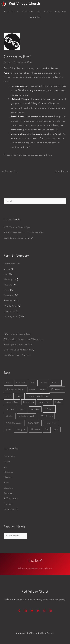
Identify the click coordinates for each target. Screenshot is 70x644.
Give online (35, 17)
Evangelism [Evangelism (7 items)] (57, 390)
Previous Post (10, 172)
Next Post (62, 172)
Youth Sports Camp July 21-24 (18, 238)
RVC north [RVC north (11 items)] (34, 423)
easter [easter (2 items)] (43, 390)
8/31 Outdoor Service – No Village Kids (23, 233)
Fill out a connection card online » (35, 569)
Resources (9, 301)
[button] (11, 12)
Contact (48, 12)
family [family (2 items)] (20, 396)
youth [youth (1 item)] (56, 430)
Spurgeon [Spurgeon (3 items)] (21, 430)
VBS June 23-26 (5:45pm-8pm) (19, 350)
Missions (8, 285)
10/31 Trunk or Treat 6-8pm (17, 227)
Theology (8, 311)
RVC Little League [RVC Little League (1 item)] (14, 423)
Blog (38, 12)
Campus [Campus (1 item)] (56, 383)
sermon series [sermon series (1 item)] (51, 423)
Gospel (7, 269)
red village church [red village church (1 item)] (27, 416)
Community (9, 264)
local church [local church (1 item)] (28, 402)
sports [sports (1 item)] (8, 430)
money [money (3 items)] (23, 409)
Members (27, 12)
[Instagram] (44, 611)
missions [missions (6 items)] (10, 409)
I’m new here (11, 12)
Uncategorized (11, 317)
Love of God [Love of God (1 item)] (45, 402)
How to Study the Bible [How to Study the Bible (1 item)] (38, 396)
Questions (9, 295)
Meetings (8, 280)
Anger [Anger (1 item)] (8, 383)
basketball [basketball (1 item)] (21, 383)
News (6, 290)
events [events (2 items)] (9, 396)
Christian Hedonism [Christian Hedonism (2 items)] (15, 390)
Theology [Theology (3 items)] (35, 430)
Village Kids (60, 12)
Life (6, 274)
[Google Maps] (19, 611)
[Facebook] (26, 611)
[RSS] (51, 611)
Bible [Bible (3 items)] (33, 383)
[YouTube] (32, 611)
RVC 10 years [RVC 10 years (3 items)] (46, 416)
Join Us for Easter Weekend (17, 355)
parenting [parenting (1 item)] (35, 409)
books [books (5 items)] (44, 383)
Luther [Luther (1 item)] (58, 402)
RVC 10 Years (11, 306)
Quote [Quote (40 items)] (49, 409)
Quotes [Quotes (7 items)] (9, 416)
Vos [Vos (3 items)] (47, 430)
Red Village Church (24, 4)
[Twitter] (38, 611)
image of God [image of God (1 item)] (12, 402)
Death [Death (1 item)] (32, 390)
